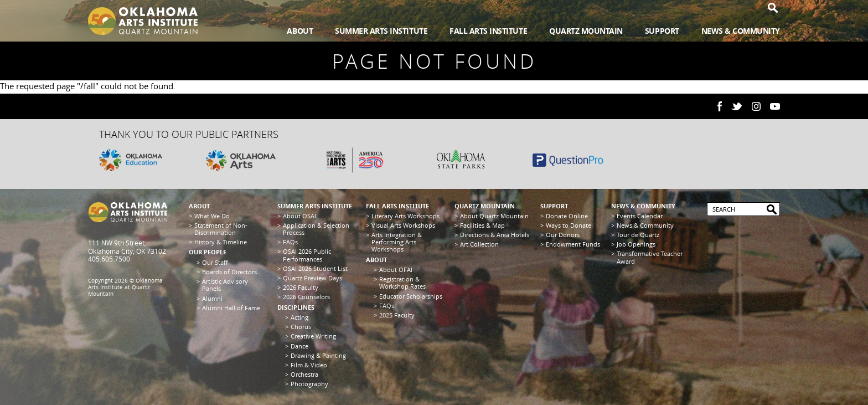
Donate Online (567, 216)
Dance (299, 346)
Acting (299, 317)
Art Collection (479, 244)
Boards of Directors (229, 272)
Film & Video (309, 365)
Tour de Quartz (638, 235)
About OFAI (396, 270)
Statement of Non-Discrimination (221, 229)
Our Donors (563, 235)
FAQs (290, 242)
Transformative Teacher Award (650, 257)
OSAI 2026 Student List (315, 268)
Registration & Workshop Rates (402, 283)
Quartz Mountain (586, 31)
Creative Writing (313, 336)
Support (662, 31)
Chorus (301, 327)
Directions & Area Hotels (495, 235)
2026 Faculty (301, 287)
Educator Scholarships (411, 296)
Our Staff (215, 262)
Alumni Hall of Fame (231, 308)
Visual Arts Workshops (403, 225)
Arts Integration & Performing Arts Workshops (397, 242)
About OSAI (299, 216)
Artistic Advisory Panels (225, 285)
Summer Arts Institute (381, 31)
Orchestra (304, 374)
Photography (309, 384)
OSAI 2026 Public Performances (307, 255)
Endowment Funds (573, 244)
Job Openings (636, 244)
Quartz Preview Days (312, 278)
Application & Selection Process (316, 229)
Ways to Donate (569, 225)
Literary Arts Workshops (405, 216)
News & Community (741, 31)
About (300, 31)
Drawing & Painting (318, 355)
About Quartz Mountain (494, 216)
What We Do (212, 216)
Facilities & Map (482, 225)
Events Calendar (640, 216)
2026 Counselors (306, 297)
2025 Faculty (397, 315)
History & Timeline (221, 242)
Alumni (212, 298)
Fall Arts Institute (488, 31)
